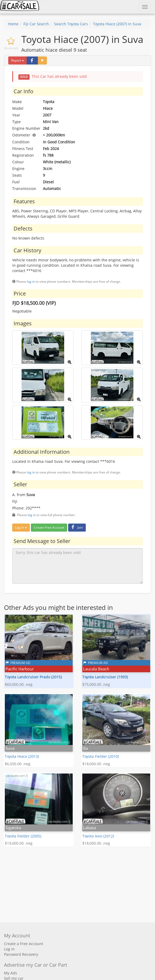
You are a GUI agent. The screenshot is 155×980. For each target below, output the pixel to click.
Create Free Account (49, 527)
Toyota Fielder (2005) (23, 836)
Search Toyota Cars (71, 24)
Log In (21, 527)
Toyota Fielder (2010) (101, 756)
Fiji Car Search (36, 24)
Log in (9, 949)
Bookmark (11, 48)
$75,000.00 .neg (96, 684)
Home (13, 24)
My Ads (11, 973)
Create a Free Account (24, 944)
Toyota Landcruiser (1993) (105, 677)
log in (31, 281)
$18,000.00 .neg (96, 764)
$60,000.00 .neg (19, 684)
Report (18, 60)
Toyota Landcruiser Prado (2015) (33, 677)
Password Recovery (21, 954)
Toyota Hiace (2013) (22, 756)
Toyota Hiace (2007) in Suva (117, 24)
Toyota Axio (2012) (98, 836)
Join (76, 527)
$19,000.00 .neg (19, 843)
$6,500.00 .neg (18, 764)
